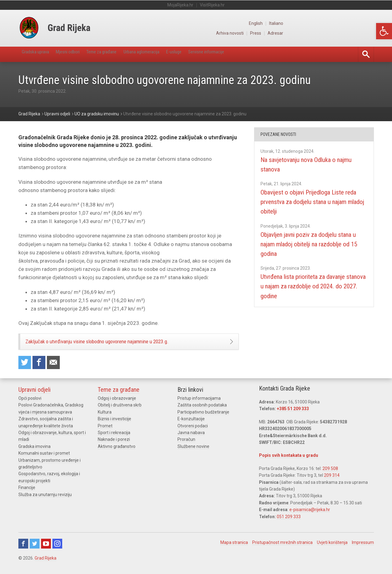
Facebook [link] (23, 550)
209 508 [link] (330, 475)
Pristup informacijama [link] (199, 405)
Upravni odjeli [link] (34, 396)
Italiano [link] (367, 23)
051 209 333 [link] (289, 523)
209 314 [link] (332, 482)
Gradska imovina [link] (34, 453)
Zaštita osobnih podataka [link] (202, 412)
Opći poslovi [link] (30, 405)
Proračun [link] (186, 446)
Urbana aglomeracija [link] (175, 54)
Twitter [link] (35, 550)
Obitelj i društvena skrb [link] (120, 412)
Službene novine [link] (193, 453)
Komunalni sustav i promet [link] (44, 460)
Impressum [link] (363, 549)
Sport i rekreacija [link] (114, 439)
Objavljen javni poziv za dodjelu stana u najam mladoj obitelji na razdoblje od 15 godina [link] (309, 244)
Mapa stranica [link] (234, 549)
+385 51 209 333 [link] (293, 415)
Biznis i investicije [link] (114, 425)
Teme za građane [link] (125, 54)
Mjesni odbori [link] (82, 54)
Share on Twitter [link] (26, 368)
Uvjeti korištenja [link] (332, 549)
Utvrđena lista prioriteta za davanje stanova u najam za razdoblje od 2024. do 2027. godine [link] (313, 286)
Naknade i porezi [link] (114, 446)
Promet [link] (105, 432)
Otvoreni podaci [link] (193, 432)
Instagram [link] (57, 550)
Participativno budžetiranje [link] (203, 418)
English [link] (345, 23)
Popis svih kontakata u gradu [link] (289, 462)
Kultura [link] (105, 418)
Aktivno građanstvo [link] (117, 453)
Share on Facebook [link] (42, 368)
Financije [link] (27, 494)
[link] (384, 31)
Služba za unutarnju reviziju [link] (45, 501)
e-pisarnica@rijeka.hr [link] (310, 516)
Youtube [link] (46, 550)
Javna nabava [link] (191, 439)
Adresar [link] (366, 33)
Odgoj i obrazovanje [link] (117, 405)
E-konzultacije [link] (191, 425)
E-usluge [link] (217, 54)
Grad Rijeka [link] (46, 564)
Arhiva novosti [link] (318, 33)
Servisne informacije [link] (259, 54)
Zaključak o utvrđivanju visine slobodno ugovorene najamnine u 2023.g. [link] (114, 344)
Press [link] (345, 33)
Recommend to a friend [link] (58, 368)
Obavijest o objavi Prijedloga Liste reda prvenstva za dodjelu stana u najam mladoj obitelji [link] (311, 202)
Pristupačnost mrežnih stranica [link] (282, 549)
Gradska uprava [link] (40, 54)
